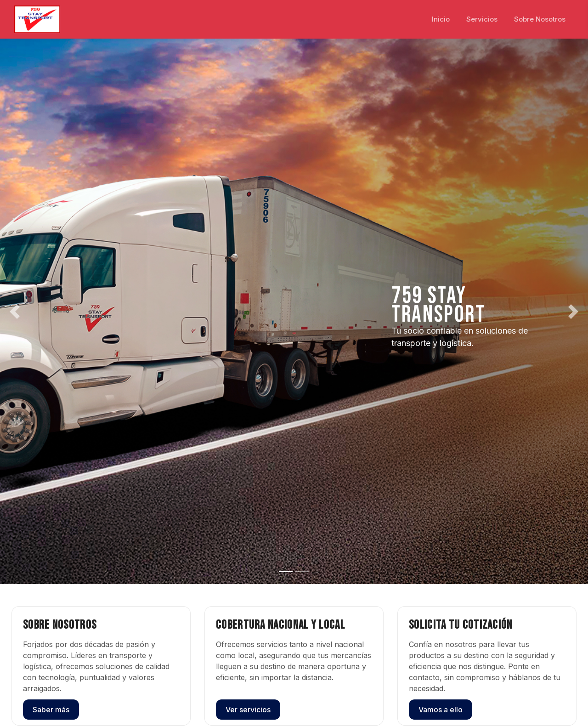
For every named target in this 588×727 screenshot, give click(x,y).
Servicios (482, 19)
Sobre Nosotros (540, 19)
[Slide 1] (286, 571)
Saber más (51, 710)
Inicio (441, 19)
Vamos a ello (441, 710)
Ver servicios (248, 710)
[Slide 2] (302, 571)
